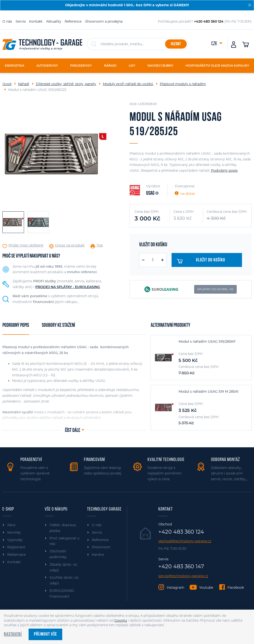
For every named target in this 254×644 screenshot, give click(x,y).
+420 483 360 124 (181, 532)
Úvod (7, 84)
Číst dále (73, 431)
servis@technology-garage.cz (183, 576)
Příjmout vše (45, 634)
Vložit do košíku (202, 261)
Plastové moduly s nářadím (183, 84)
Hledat (176, 44)
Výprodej (15, 540)
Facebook (236, 587)
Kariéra (98, 555)
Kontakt (36, 21)
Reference (73, 21)
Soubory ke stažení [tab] (58, 325)
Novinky (14, 532)
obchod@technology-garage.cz (185, 541)
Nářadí (24, 84)
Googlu (121, 620)
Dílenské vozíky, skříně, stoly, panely (66, 84)
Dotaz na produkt (70, 245)
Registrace (16, 547)
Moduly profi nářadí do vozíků (128, 84)
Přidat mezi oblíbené (26, 245)
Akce (11, 525)
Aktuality (54, 21)
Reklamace (16, 555)
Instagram (176, 587)
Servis (21, 21)
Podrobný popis (224, 170)
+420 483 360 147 (181, 567)
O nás (7, 21)
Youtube (206, 587)
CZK (215, 44)
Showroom (101, 547)
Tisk (100, 245)
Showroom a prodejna (104, 21)
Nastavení (13, 634)
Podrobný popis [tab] (16, 325)
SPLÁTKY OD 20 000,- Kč (215, 289)
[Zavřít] (250, 5)
